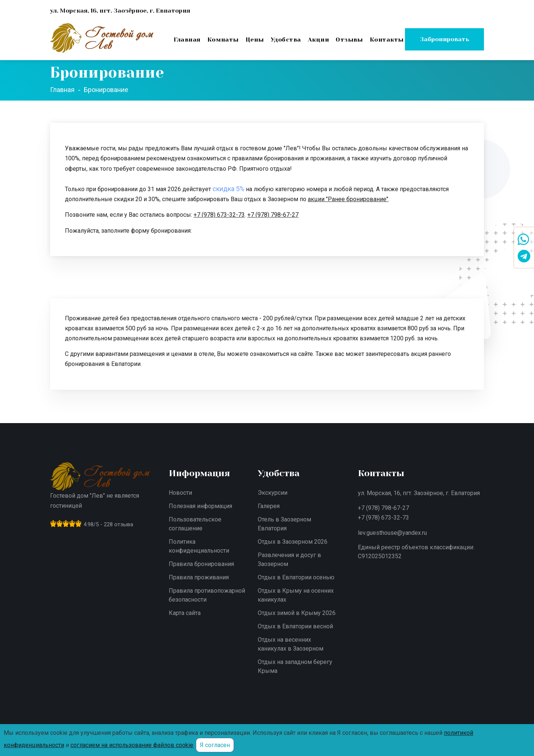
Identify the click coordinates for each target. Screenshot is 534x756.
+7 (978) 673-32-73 (219, 215)
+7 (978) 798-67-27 (273, 215)
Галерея (269, 506)
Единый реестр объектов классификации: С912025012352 (416, 552)
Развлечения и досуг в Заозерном (289, 559)
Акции (318, 40)
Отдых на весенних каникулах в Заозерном (291, 644)
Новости (180, 493)
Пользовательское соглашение (195, 524)
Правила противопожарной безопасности (207, 595)
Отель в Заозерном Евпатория (284, 524)
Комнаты (223, 40)
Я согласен (215, 745)
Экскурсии (273, 493)
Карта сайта (185, 613)
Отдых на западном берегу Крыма (295, 666)
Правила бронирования (201, 564)
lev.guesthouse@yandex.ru (392, 533)
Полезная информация (200, 506)
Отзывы (349, 40)
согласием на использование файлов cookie (132, 745)
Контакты (387, 40)
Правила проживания (199, 577)
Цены (255, 40)
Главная (187, 40)
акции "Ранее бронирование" (348, 199)
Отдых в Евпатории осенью (296, 577)
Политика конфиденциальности (199, 546)
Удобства (286, 40)
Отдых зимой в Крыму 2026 (297, 613)
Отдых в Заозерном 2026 (293, 542)
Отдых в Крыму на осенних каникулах (296, 595)
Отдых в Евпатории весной (295, 626)
